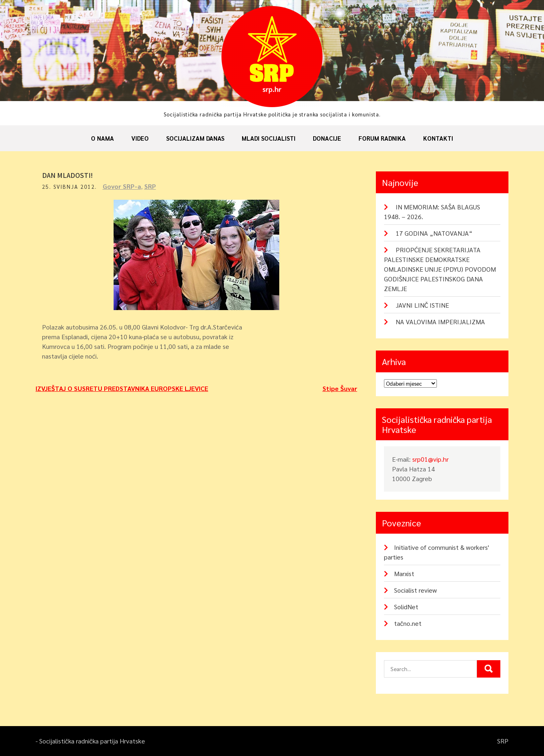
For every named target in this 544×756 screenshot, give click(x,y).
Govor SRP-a (125, 186)
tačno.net (408, 623)
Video (140, 138)
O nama (102, 138)
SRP (154, 186)
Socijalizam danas (195, 138)
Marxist (404, 573)
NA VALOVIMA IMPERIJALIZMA (440, 322)
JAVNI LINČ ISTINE (422, 305)
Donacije (327, 138)
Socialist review (415, 590)
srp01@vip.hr (430, 459)
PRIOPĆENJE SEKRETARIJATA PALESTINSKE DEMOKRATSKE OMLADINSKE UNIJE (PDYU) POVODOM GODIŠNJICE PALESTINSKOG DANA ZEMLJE (440, 269)
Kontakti (438, 138)
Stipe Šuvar (340, 388)
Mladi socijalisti (269, 138)
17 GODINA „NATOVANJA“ (434, 233)
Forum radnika (382, 138)
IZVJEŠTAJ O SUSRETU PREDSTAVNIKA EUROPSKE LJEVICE (122, 388)
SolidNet (406, 607)
